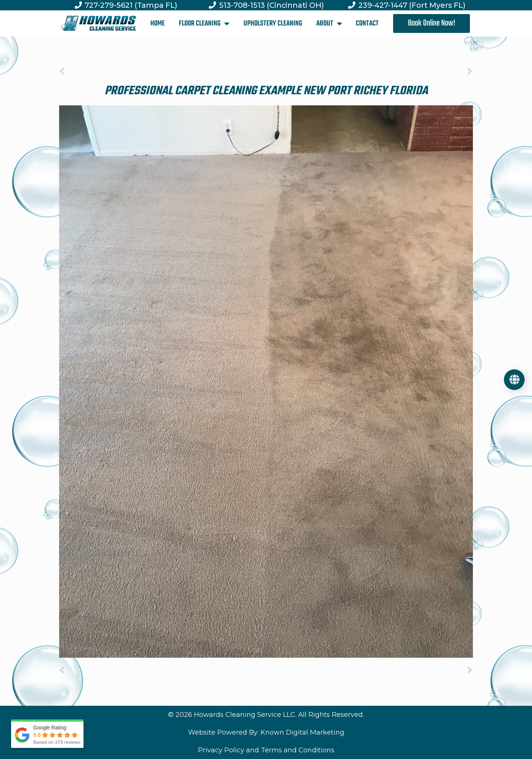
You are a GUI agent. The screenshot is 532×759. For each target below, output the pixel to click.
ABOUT (329, 24)
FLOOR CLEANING (204, 24)
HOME (158, 23)
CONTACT (367, 23)
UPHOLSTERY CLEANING (273, 23)
